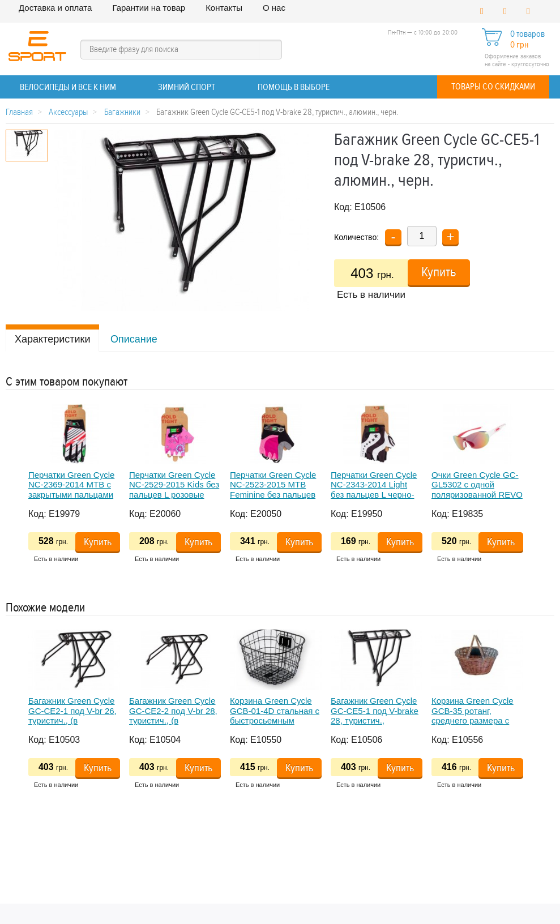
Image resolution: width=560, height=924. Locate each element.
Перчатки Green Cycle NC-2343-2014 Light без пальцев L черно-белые (374, 489)
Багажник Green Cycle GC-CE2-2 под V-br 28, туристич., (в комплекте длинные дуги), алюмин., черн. (173, 720)
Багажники (122, 112)
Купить (439, 272)
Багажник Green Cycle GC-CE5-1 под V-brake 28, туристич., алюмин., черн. (375, 715)
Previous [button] (11, 495)
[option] (79, 487)
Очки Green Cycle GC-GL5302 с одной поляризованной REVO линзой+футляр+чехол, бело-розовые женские (477, 494)
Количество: (356, 237)
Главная (19, 112)
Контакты (224, 8)
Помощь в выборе (294, 87)
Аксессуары (68, 112)
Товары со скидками (493, 87)
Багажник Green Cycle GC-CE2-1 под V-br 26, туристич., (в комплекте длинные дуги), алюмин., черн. (72, 720)
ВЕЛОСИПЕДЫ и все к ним (68, 87)
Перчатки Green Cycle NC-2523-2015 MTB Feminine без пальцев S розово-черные (273, 489)
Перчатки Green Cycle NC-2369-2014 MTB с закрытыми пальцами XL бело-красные (71, 489)
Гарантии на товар (149, 8)
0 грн (519, 45)
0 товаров (527, 34)
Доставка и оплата (55, 8)
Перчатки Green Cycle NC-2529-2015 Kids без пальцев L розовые (174, 485)
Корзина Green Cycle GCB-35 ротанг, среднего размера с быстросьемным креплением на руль (473, 720)
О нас (274, 8)
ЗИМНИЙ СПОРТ (187, 87)
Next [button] (528, 495)
